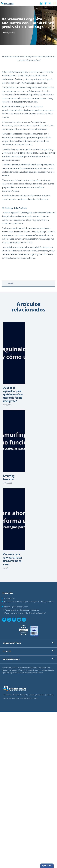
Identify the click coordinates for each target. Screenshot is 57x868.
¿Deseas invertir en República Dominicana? (21, 610)
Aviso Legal (50, 695)
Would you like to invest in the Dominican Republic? (25, 613)
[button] (50, 3)
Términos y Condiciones (37, 695)
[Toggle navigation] (55, 3)
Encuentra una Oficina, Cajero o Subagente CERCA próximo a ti (29, 603)
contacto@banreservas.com (16, 607)
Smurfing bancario (9, 478)
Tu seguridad (7, 695)
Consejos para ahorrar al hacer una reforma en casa (13, 559)
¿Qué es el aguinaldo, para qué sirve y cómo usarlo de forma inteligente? (13, 395)
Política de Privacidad (20, 695)
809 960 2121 (9, 598)
